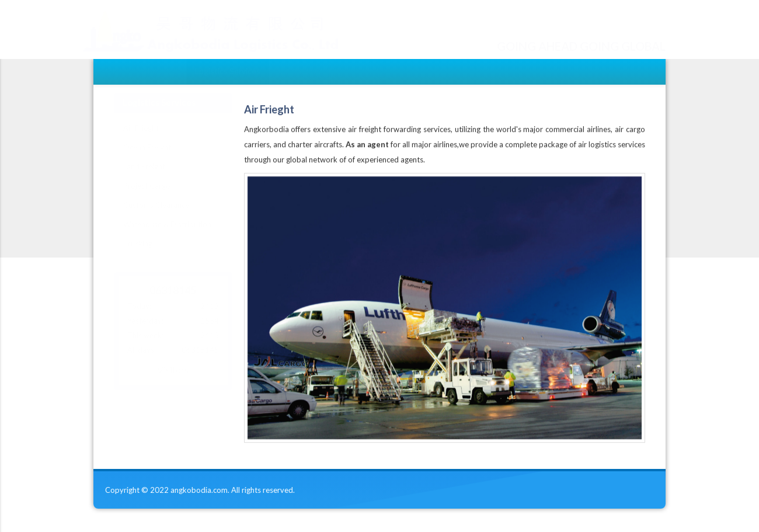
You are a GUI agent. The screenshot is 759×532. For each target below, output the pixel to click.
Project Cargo (147, 197)
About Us (159, 71)
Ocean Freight (147, 158)
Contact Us (300, 71)
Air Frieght (141, 139)
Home (113, 71)
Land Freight (144, 178)
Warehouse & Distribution (167, 235)
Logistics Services (228, 71)
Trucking (138, 255)
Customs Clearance (156, 216)
